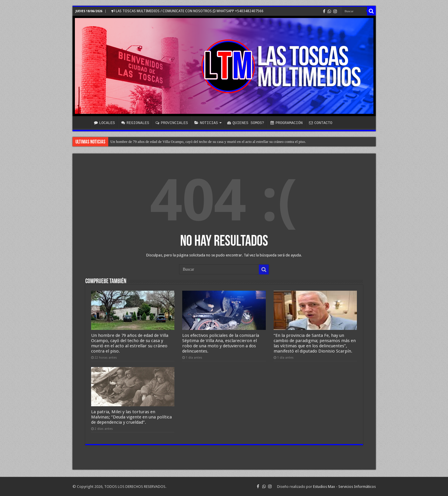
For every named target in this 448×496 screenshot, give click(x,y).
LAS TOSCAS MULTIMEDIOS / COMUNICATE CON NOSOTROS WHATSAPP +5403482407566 (187, 11)
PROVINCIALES (172, 123)
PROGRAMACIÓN (287, 123)
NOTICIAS (206, 123)
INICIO (83, 122)
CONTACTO (321, 123)
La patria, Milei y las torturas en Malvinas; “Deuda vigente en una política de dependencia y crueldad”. (131, 417)
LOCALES (105, 123)
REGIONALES (135, 123)
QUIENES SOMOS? (246, 123)
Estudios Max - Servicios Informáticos (344, 487)
